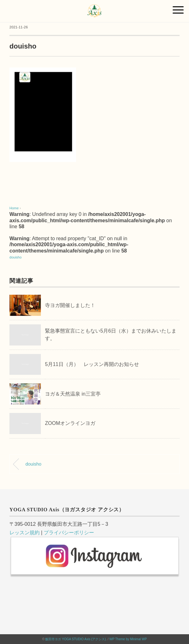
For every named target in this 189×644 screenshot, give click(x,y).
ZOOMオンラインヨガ (70, 423)
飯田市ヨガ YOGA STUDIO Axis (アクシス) (75, 639)
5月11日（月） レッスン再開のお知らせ (92, 364)
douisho (16, 257)
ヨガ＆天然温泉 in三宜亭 (73, 394)
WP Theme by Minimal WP (128, 639)
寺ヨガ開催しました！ (70, 305)
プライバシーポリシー (69, 533)
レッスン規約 (25, 533)
